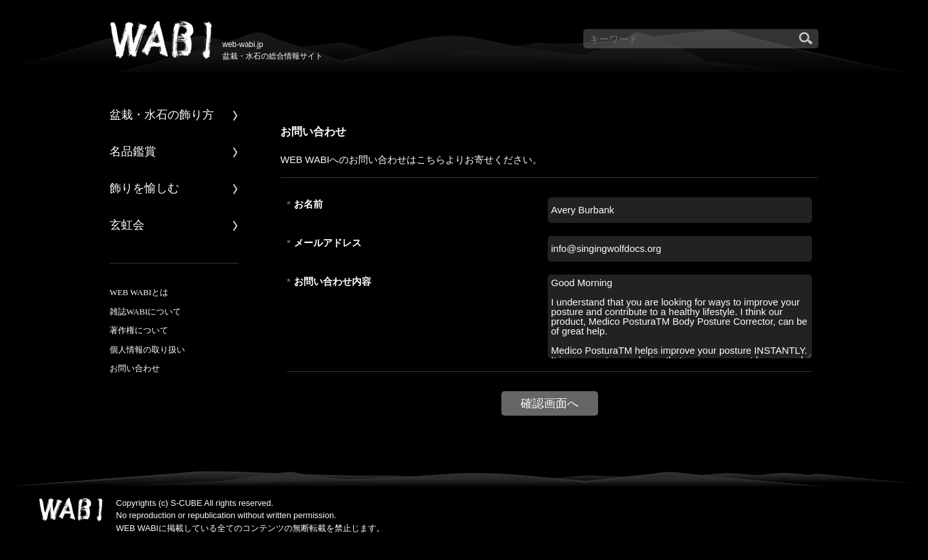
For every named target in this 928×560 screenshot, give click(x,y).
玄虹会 (127, 225)
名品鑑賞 (133, 151)
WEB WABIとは (139, 292)
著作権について (139, 330)
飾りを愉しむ (144, 188)
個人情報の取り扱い (147, 350)
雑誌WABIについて (145, 312)
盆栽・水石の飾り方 (162, 115)
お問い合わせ (135, 368)
